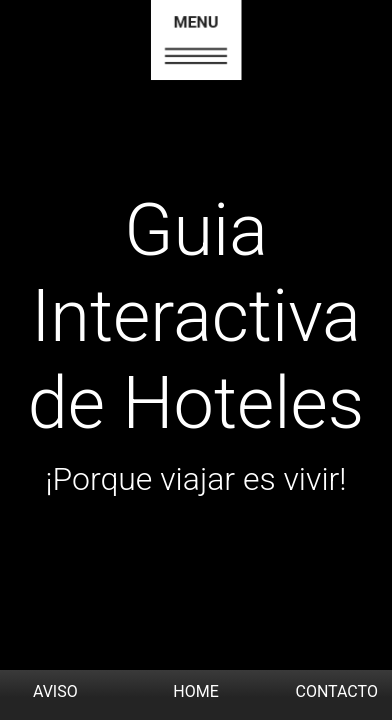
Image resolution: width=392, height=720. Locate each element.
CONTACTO (336, 691)
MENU (196, 22)
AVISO (55, 691)
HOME (195, 691)
